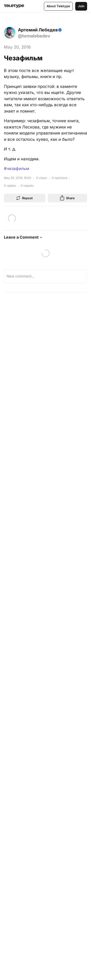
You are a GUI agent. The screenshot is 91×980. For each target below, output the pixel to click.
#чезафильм (17, 169)
